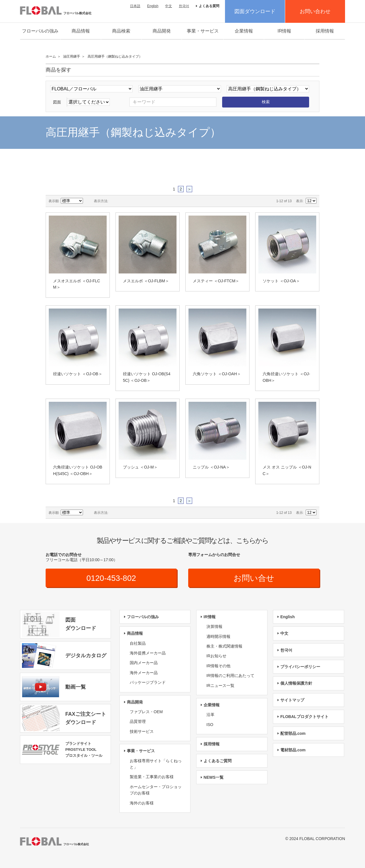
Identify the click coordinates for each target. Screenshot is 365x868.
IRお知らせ (216, 656)
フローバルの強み (40, 31)
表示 (299, 201)
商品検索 (121, 31)
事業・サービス (203, 31)
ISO (210, 725)
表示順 (54, 201)
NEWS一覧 (214, 777)
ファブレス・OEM (146, 712)
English (153, 6)
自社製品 (138, 643)
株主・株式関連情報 (224, 646)
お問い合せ (254, 578)
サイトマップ (292, 700)
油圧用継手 (72, 56)
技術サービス (142, 731)
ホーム (51, 56)
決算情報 (214, 626)
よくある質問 (209, 6)
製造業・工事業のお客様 (152, 777)
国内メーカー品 (144, 663)
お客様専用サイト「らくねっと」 (156, 764)
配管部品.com (293, 733)
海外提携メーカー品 (148, 653)
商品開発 (162, 31)
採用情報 (325, 31)
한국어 (184, 6)
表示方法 (101, 201)
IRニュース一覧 (220, 686)
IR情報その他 (218, 666)
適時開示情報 (218, 636)
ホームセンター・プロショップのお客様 (156, 790)
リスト (124, 201)
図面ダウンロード (255, 11)
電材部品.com (293, 750)
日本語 (135, 6)
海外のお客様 (142, 803)
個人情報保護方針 (296, 683)
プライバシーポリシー (300, 667)
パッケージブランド (148, 682)
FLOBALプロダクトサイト (304, 717)
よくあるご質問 (218, 761)
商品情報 (81, 31)
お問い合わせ (315, 11)
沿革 (210, 715)
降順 (88, 201)
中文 (169, 6)
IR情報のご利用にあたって (230, 676)
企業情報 (244, 31)
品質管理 (138, 721)
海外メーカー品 (144, 673)
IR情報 (284, 31)
